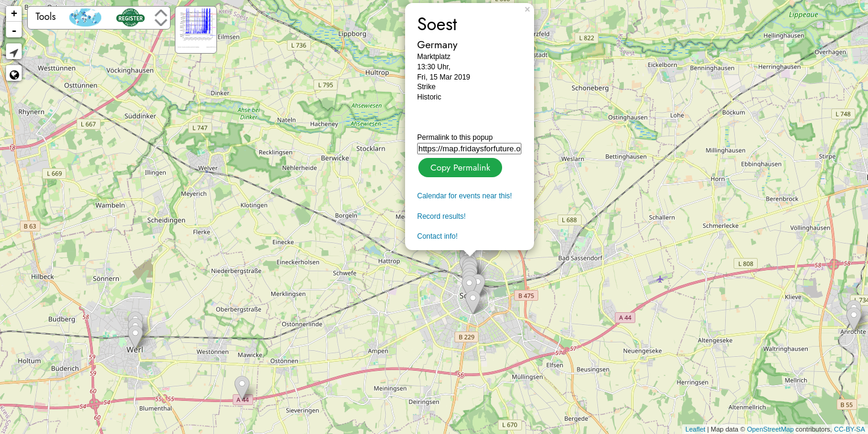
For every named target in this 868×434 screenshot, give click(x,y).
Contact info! (437, 236)
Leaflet (695, 429)
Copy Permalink (459, 166)
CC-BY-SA (849, 429)
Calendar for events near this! (464, 196)
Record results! (442, 216)
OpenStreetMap (770, 429)
